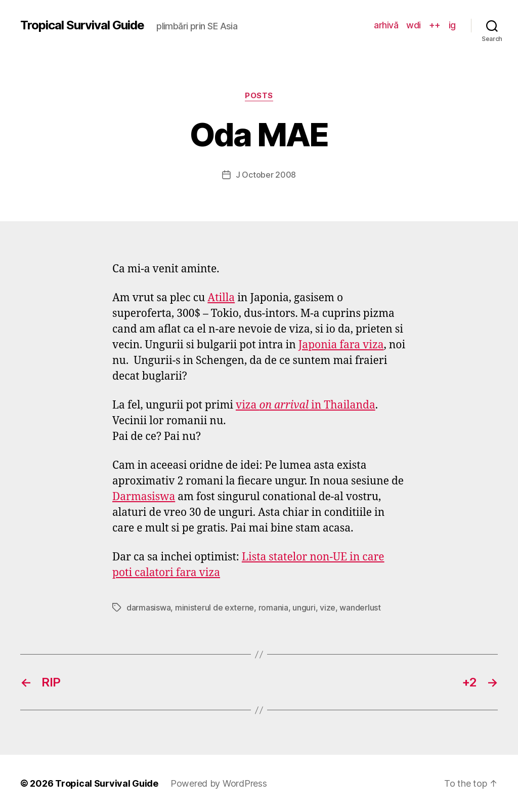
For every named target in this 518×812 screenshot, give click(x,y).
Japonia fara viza (341, 345)
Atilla (221, 298)
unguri (304, 607)
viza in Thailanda (306, 405)
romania (273, 607)
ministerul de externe (214, 607)
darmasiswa (148, 607)
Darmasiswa (144, 497)
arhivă (386, 25)
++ (435, 25)
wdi (414, 25)
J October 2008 (266, 175)
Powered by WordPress (219, 783)
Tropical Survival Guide (82, 25)
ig (452, 25)
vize (328, 607)
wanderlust (360, 607)
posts (259, 96)
